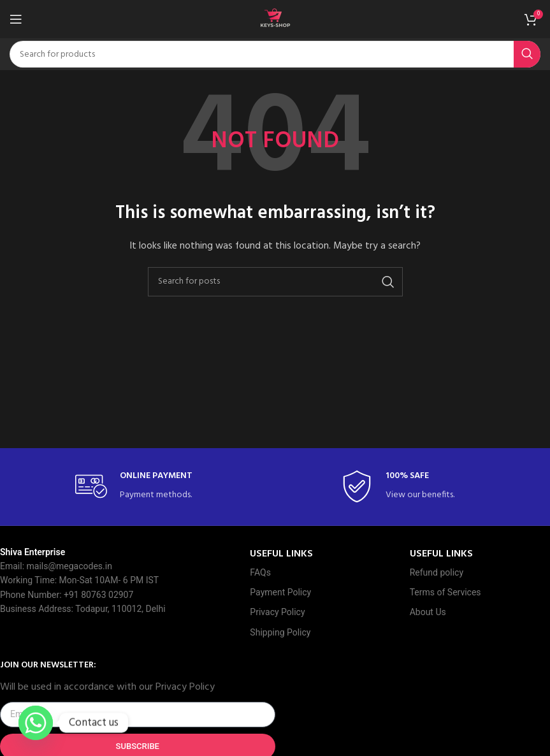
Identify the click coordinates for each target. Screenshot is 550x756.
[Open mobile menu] (16, 19)
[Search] (275, 54)
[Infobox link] (142, 487)
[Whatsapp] (36, 723)
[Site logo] (275, 19)
